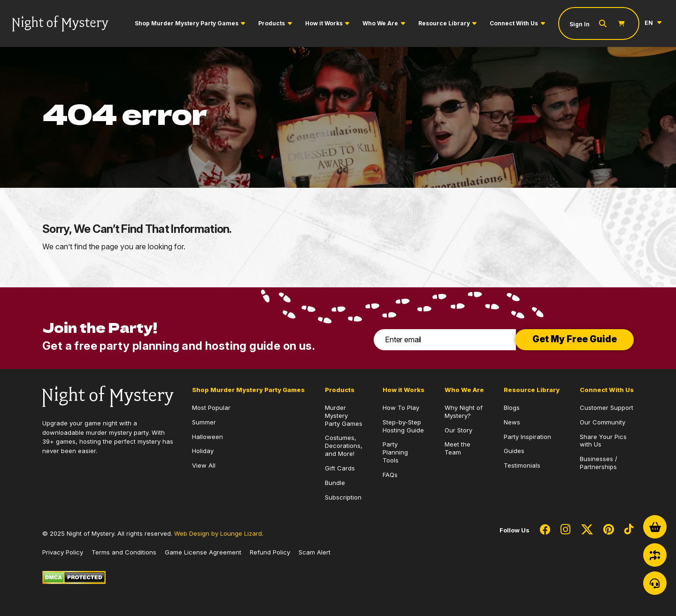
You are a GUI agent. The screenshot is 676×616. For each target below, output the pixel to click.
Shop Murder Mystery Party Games (187, 23)
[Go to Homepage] (60, 23)
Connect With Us (514, 23)
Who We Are (380, 23)
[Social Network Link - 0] (545, 530)
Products (272, 23)
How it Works (324, 23)
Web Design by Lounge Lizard (218, 533)
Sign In (580, 24)
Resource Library (444, 23)
